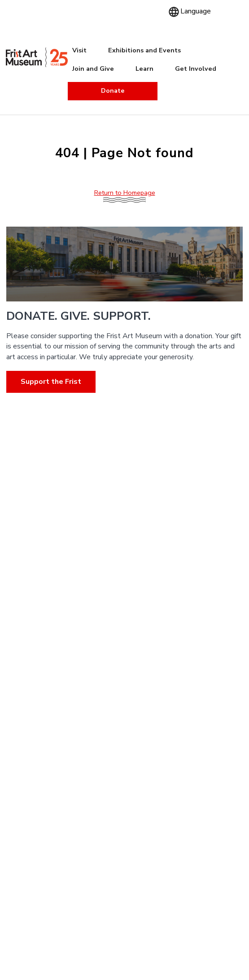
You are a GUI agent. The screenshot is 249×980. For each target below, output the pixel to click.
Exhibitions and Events (144, 50)
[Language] (195, 11)
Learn (144, 69)
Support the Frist (51, 382)
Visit (79, 50)
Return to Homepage (125, 193)
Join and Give (93, 69)
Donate (113, 91)
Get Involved (196, 69)
